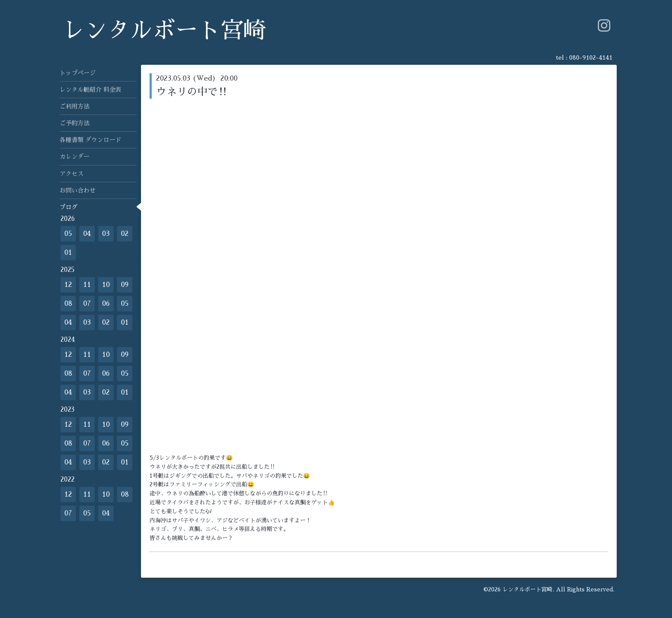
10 (106, 285)
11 (87, 285)
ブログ (69, 207)
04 (87, 234)
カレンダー (75, 157)
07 (87, 304)
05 (68, 234)
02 (125, 234)
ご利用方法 (75, 106)
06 (106, 304)
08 (68, 304)
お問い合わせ (78, 190)
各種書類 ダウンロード (90, 140)
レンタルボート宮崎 (164, 31)
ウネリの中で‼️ (192, 92)
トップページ (78, 73)
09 (125, 285)
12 (68, 285)
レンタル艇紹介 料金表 (90, 90)
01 (68, 253)
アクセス (72, 174)
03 (106, 234)
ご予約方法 (75, 123)
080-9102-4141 (591, 57)
